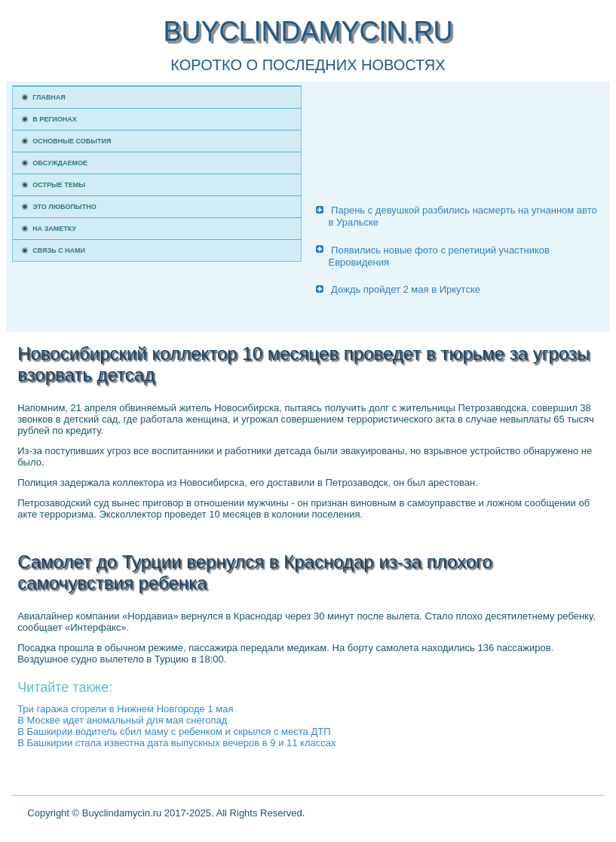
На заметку (54, 229)
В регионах (55, 119)
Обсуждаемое (60, 163)
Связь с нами (59, 250)
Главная (49, 97)
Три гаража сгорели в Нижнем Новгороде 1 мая (125, 709)
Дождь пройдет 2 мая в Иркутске (406, 289)
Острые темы (59, 185)
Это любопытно (64, 207)
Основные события (72, 141)
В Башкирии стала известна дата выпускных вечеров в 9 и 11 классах (176, 743)
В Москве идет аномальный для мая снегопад (122, 720)
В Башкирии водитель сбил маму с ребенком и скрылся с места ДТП (174, 731)
